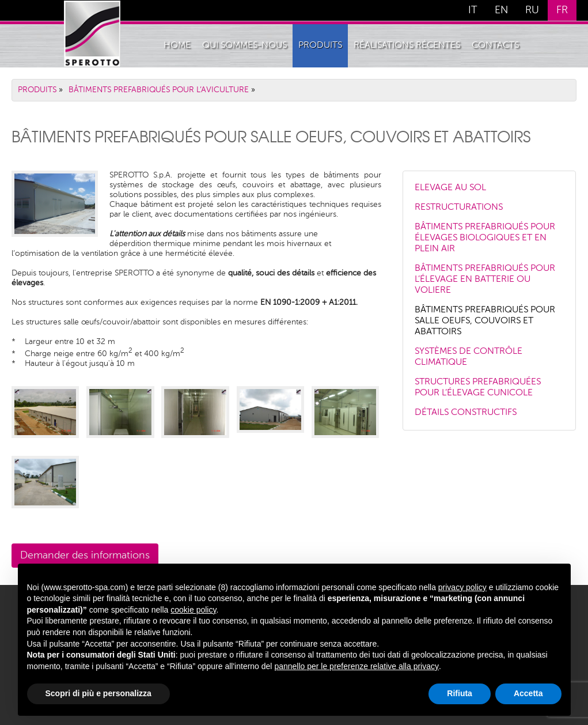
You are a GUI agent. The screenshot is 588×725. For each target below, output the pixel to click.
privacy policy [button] (462, 587)
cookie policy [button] (193, 610)
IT (473, 10)
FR (562, 10)
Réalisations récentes (407, 46)
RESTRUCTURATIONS (459, 207)
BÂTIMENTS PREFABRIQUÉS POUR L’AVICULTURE (159, 90)
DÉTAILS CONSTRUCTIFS (466, 413)
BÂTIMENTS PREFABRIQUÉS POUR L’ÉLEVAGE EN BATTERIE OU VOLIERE (485, 280)
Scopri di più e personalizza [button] (98, 693)
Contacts (495, 46)
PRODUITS (320, 46)
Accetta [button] (528, 693)
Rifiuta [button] (460, 693)
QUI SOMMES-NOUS (244, 46)
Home (177, 46)
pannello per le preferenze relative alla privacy (356, 666)
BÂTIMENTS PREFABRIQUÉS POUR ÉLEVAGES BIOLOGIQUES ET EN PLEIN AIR (485, 238)
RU (532, 10)
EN (501, 10)
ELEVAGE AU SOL (450, 188)
